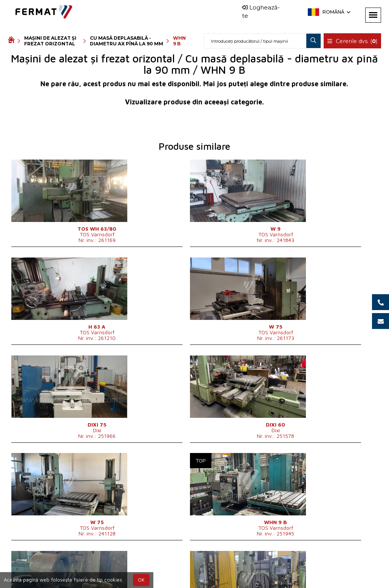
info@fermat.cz (207, 576)
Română (336, 12)
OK (141, 580)
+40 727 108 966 (178, 567)
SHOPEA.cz (65, 567)
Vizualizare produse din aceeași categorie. (194, 102)
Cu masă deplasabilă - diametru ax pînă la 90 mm (127, 41)
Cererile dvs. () (353, 41)
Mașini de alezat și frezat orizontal (50, 41)
